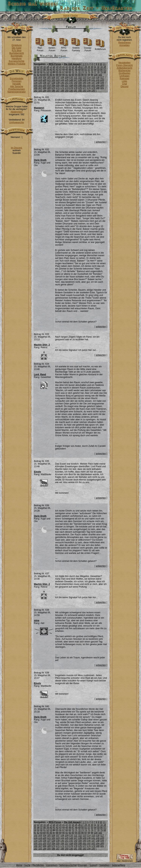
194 (89, 91)
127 (75, 80)
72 (79, 72)
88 (57, 75)
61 (44, 72)
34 (105, 67)
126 (71, 80)
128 (80, 80)
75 (89, 72)
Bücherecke (124, 71)
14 (41, 67)
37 (41, 69)
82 (38, 75)
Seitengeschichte (68, 865)
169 (49, 88)
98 (89, 75)
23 (70, 67)
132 (98, 80)
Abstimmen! (17, 112)
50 (83, 69)
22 (67, 67)
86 (51, 75)
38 (44, 69)
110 (71, 77)
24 (73, 67)
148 (98, 83)
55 (98, 69)
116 (98, 77)
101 (100, 75)
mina (37, 620)
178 (89, 88)
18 (54, 67)
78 (98, 72)
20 (60, 67)
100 (96, 75)
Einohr (38, 472)
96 (83, 75)
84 (44, 75)
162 (89, 85)
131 (93, 80)
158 (71, 85)
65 (57, 72)
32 (98, 67)
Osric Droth (40, 160)
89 (60, 75)
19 (57, 67)
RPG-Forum (64, 48)
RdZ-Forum (40, 48)
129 (84, 80)
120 (45, 80)
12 (35, 67)
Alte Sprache (17, 86)
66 (60, 72)
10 (101, 64)
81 (35, 75)
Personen (17, 81)
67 (63, 72)
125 (67, 80)
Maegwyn (39, 108)
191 (75, 91)
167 (40, 88)
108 (62, 77)
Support (93, 865)
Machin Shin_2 (42, 345)
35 (35, 69)
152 (45, 85)
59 (38, 72)
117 (102, 77)
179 (93, 88)
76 (92, 72)
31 (95, 67)
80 (105, 72)
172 (62, 88)
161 (84, 85)
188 (62, 91)
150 (36, 85)
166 (36, 88)
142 (71, 83)
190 (71, 91)
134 (36, 83)
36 (38, 69)
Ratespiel (125, 79)
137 (49, 83)
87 (54, 75)
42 (57, 69)
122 (53, 80)
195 (93, 91)
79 (101, 72)
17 (51, 67)
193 (84, 91)
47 (73, 69)
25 (76, 67)
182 (36, 91)
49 (79, 69)
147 (93, 83)
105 (49, 77)
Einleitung (17, 45)
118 (36, 80)
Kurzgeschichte (16, 61)
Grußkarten (125, 73)
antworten (101, 142)
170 (53, 88)
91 (67, 75)
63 (51, 72)
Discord (125, 86)
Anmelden (125, 45)
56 (101, 69)
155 (58, 85)
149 (102, 83)
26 (79, 67)
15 (44, 67)
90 (63, 75)
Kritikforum (100, 48)
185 (49, 91)
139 (58, 83)
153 (49, 85)
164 (98, 85)
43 (60, 69)
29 (89, 67)
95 (79, 75)
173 (67, 88)
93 (73, 75)
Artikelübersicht (125, 68)
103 (40, 77)
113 (84, 77)
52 (89, 69)
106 (53, 77)
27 (83, 67)
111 (75, 77)
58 (35, 72)
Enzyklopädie (17, 79)
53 (92, 69)
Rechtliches (38, 865)
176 (80, 88)
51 (86, 69)
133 (102, 80)
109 (67, 77)
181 (102, 88)
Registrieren (124, 43)
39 (48, 69)
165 (102, 85)
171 (58, 88)
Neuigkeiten (124, 63)
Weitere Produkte (17, 64)
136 (45, 83)
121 (49, 80)
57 (105, 69)
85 (48, 75)
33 (101, 67)
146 (89, 83)
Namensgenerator (16, 92)
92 (70, 75)
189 (67, 91)
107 (58, 77)
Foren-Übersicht (125, 65)
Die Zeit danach (72, 64)
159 (75, 85)
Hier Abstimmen (125, 860)
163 (93, 85)
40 (51, 69)
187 (58, 91)
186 (53, 91)
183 (40, 91)
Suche (74, 16)
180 (98, 88)
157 (67, 85)
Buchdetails (16, 56)
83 (41, 75)
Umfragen (125, 76)
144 (80, 83)
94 (76, 75)
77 (95, 72)
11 (104, 64)
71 (76, 72)
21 (63, 67)
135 (40, 83)
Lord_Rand (40, 374)
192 (80, 91)
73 (83, 72)
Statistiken (104, 865)
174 (71, 88)
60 (41, 72)
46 (70, 69)
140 (62, 83)
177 (84, 88)
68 (67, 72)
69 (70, 72)
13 (38, 67)
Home (66, 16)
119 (40, 80)
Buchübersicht (16, 53)
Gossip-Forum (88, 48)
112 (80, 77)
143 (75, 83)
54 (95, 69)
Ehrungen (83, 865)
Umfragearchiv (16, 122)
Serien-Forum (52, 48)
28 (86, 67)
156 (62, 85)
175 (75, 88)
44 (63, 69)
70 (73, 72)
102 (36, 77)
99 (92, 75)
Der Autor (17, 48)
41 (54, 69)
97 (86, 75)
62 (48, 72)
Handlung (17, 58)
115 (93, 77)
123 (58, 80)
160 (80, 85)
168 (45, 88)
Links (125, 81)
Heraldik (16, 84)
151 (40, 85)
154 (53, 85)
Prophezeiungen (17, 89)
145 (84, 83)
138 (53, 83)
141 (67, 83)
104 (45, 77)
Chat (124, 84)
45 (67, 69)
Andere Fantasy (76, 48)
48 (76, 69)
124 (62, 80)
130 (89, 80)
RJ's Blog (16, 51)
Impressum (52, 865)
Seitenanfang (118, 865)
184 (45, 91)
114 (89, 77)
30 (92, 67)
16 (48, 67)
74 (86, 72)
